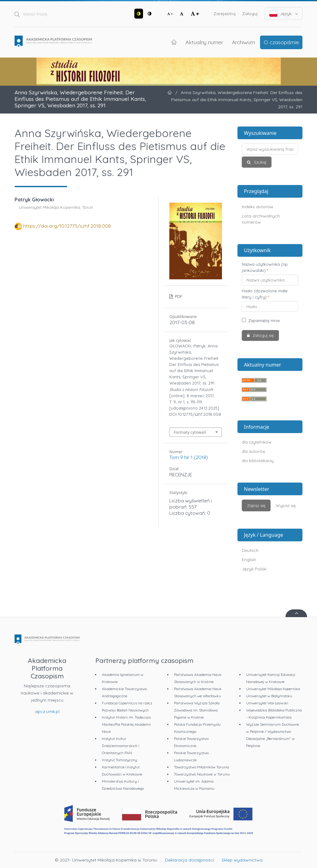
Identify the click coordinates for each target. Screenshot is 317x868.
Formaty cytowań (190, 432)
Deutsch (250, 550)
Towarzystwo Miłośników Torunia (202, 767)
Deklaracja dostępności (189, 860)
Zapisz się (256, 505)
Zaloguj (250, 14)
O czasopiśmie (281, 42)
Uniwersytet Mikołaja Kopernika (273, 689)
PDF (178, 296)
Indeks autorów (258, 207)
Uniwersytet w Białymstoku (269, 696)
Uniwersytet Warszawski (267, 703)
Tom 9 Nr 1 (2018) (189, 457)
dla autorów (254, 451)
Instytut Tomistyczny (119, 760)
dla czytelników (257, 442)
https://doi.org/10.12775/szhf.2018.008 (67, 226)
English (249, 560)
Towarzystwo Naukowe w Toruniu (202, 774)
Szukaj (259, 162)
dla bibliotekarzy (258, 461)
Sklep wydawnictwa (242, 860)
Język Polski (254, 569)
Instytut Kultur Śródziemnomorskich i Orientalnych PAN (121, 746)
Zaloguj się (263, 335)
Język (284, 14)
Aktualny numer (204, 42)
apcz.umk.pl (47, 711)
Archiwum (243, 42)
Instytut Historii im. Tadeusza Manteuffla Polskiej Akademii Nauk (126, 724)
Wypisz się (286, 505)
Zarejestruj (225, 14)
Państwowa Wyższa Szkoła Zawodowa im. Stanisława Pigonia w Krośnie (197, 710)
